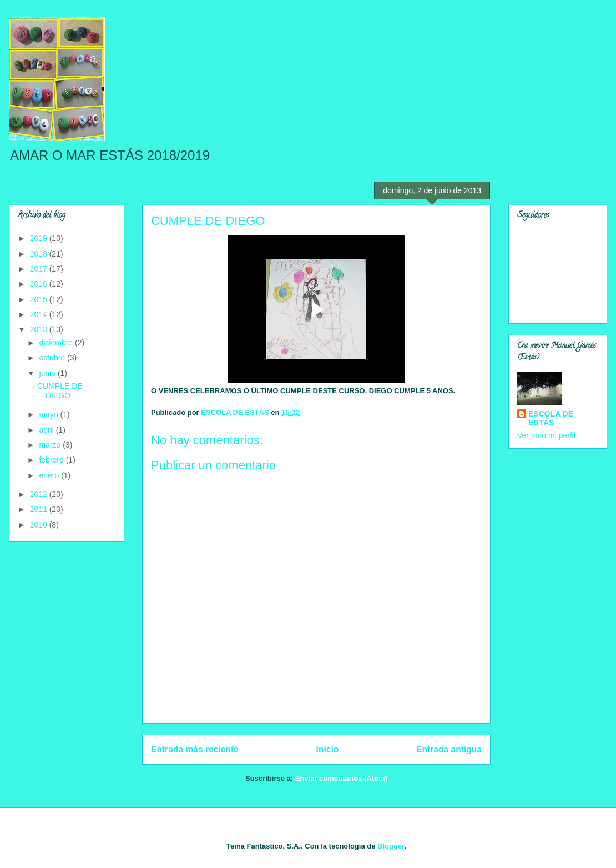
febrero (52, 460)
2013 (40, 329)
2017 (40, 269)
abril (47, 430)
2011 (40, 509)
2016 (40, 284)
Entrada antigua (449, 749)
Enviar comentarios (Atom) (341, 778)
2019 (40, 238)
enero (50, 475)
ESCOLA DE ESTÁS (551, 418)
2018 (40, 254)
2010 (40, 525)
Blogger (391, 846)
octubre (53, 358)
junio (48, 373)
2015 (40, 299)
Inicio (328, 749)
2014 (40, 314)
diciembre (57, 343)
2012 (40, 494)
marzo (51, 445)
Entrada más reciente (195, 749)
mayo (49, 414)
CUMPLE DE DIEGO (60, 391)
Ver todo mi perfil (546, 435)
